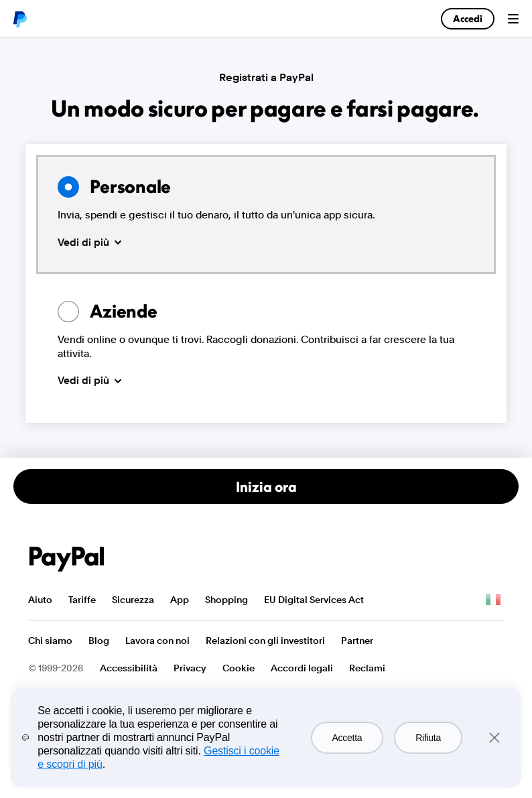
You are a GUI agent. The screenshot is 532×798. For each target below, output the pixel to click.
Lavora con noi (157, 641)
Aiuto (40, 600)
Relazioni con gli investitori (265, 641)
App (180, 600)
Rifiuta (428, 738)
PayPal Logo (67, 559)
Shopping (226, 600)
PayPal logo (19, 19)
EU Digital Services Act (314, 600)
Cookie (239, 668)
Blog (99, 641)
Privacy (190, 668)
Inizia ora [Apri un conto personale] (266, 486)
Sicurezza (133, 600)
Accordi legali (302, 668)
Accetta (347, 738)
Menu (513, 19)
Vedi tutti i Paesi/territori (493, 600)
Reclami (367, 668)
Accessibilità (129, 668)
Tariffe (82, 600)
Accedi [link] (468, 18)
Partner (357, 641)
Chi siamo (50, 641)
